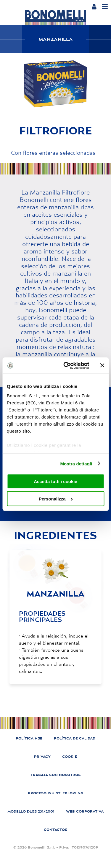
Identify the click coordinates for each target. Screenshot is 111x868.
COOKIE (70, 756)
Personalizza (56, 499)
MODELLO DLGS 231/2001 (31, 811)
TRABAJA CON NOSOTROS (55, 775)
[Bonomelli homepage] (55, 18)
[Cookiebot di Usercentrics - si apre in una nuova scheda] (66, 365)
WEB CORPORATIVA (85, 811)
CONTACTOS (55, 830)
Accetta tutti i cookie (55, 481)
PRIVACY (42, 756)
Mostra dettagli (76, 463)
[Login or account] (94, 6)
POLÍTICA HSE (29, 738)
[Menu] (105, 7)
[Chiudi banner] (102, 365)
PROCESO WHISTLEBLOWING (55, 793)
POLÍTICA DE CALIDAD (75, 738)
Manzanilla (56, 39)
